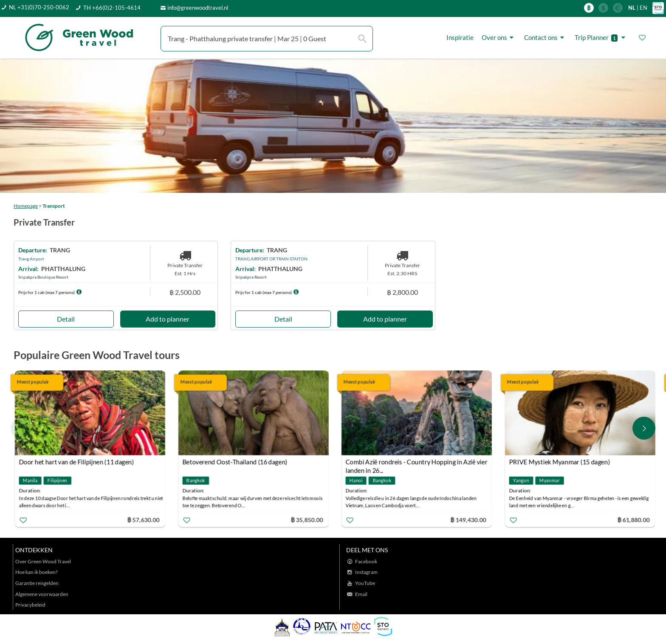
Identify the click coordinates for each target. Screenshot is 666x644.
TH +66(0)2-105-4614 (112, 8)
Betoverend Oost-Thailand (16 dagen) (235, 462)
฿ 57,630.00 (143, 520)
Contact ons (545, 38)
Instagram (366, 572)
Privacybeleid (30, 605)
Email (361, 594)
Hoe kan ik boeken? (37, 572)
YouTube (365, 583)
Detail (66, 319)
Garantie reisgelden (37, 583)
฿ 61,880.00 (633, 520)
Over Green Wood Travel (43, 561)
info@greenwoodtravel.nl (198, 8)
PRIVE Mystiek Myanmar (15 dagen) (559, 462)
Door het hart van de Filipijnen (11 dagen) (77, 462)
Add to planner (168, 319)
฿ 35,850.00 (307, 520)
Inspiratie (460, 37)
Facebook (366, 561)
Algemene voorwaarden (42, 594)
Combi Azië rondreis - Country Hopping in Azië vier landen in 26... (416, 463)
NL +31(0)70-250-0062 (39, 7)
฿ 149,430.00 (468, 520)
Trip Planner (601, 38)
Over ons (499, 38)
